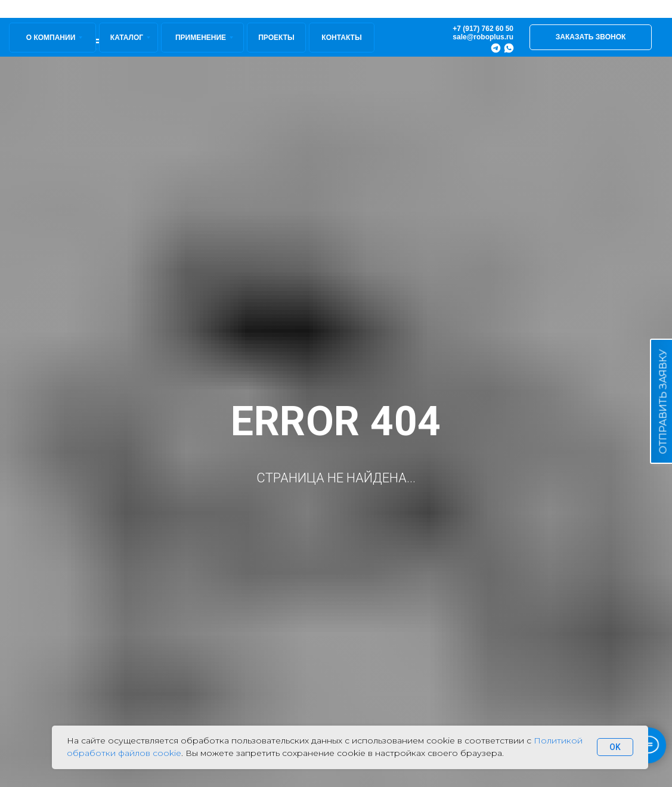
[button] (591, 37)
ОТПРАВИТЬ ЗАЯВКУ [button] (663, 402)
